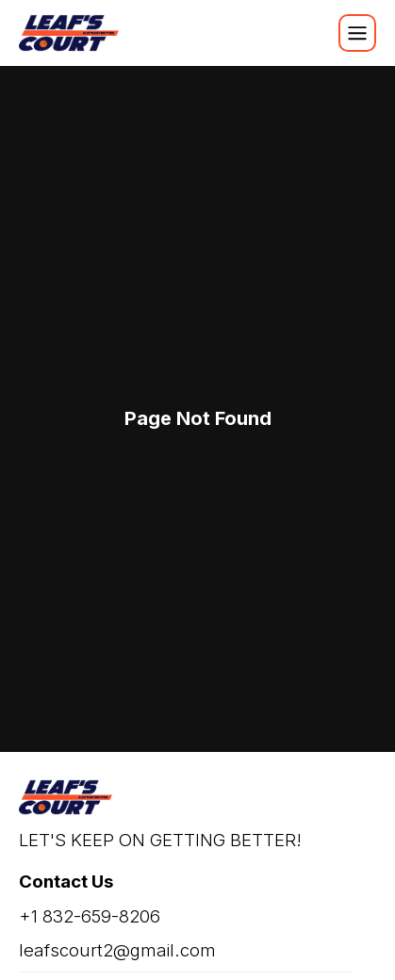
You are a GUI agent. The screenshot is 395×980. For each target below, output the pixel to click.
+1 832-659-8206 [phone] (90, 916)
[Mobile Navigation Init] (357, 33)
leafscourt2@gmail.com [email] (117, 950)
